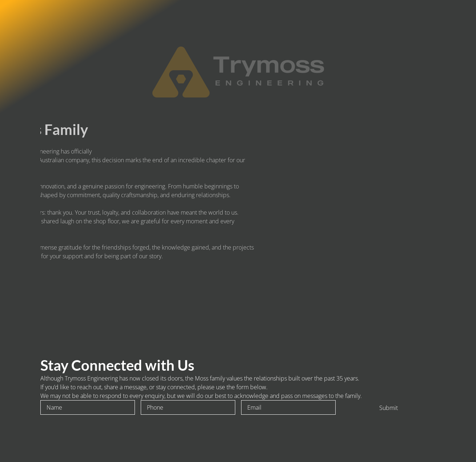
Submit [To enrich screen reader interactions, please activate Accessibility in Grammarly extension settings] (389, 408)
